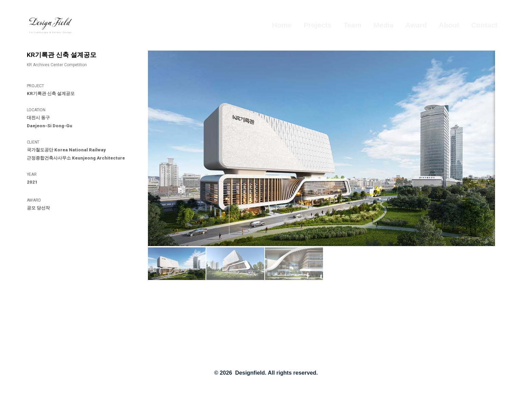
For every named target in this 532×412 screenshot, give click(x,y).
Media (384, 25)
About (449, 25)
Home (282, 25)
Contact (484, 25)
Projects (318, 25)
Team (352, 25)
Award (416, 25)
